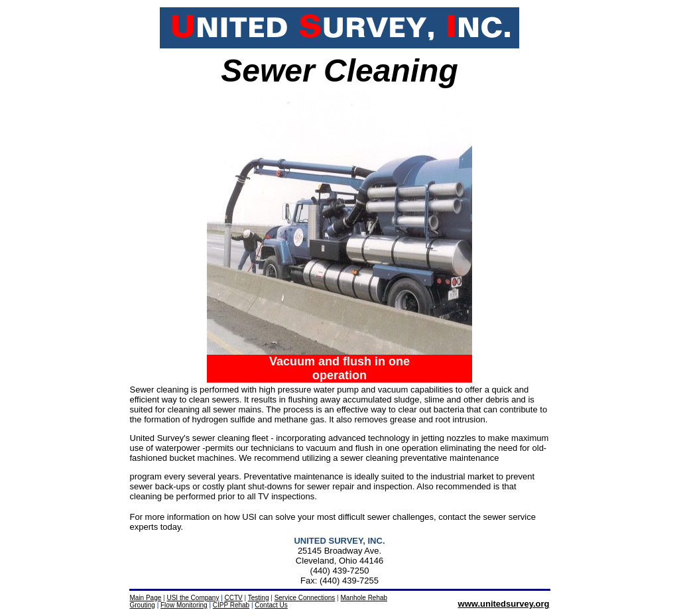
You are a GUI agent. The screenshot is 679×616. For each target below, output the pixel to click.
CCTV (234, 598)
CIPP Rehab (231, 605)
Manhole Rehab (364, 598)
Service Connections (305, 598)
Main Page (146, 598)
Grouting (143, 605)
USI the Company (193, 598)
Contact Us (271, 605)
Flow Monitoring (184, 605)
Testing (259, 598)
